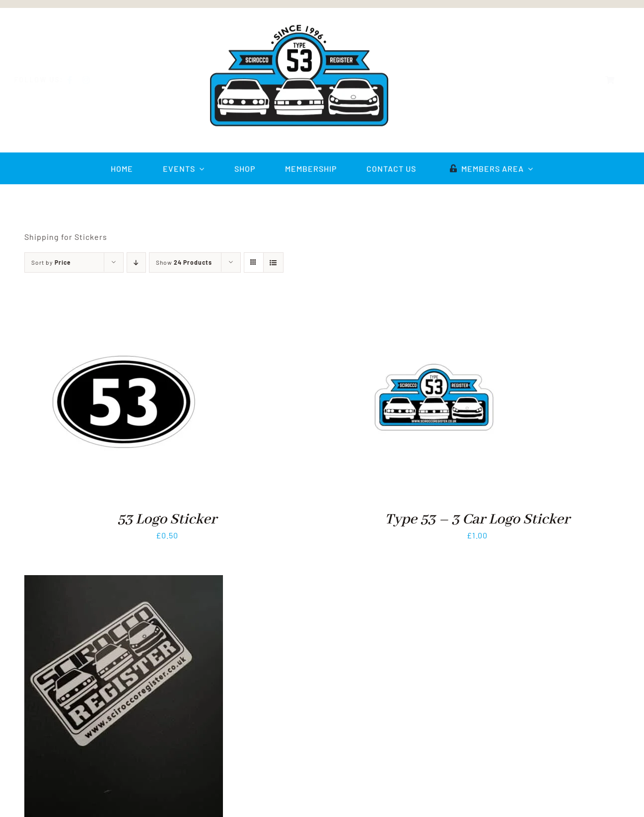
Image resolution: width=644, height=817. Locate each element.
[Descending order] (136, 262)
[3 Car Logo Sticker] (124, 582)
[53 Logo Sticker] (124, 309)
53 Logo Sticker (167, 520)
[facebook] (78, 80)
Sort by (51, 262)
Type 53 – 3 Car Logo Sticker (477, 520)
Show (184, 262)
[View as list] (273, 262)
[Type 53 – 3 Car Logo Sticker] (434, 309)
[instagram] (94, 80)
